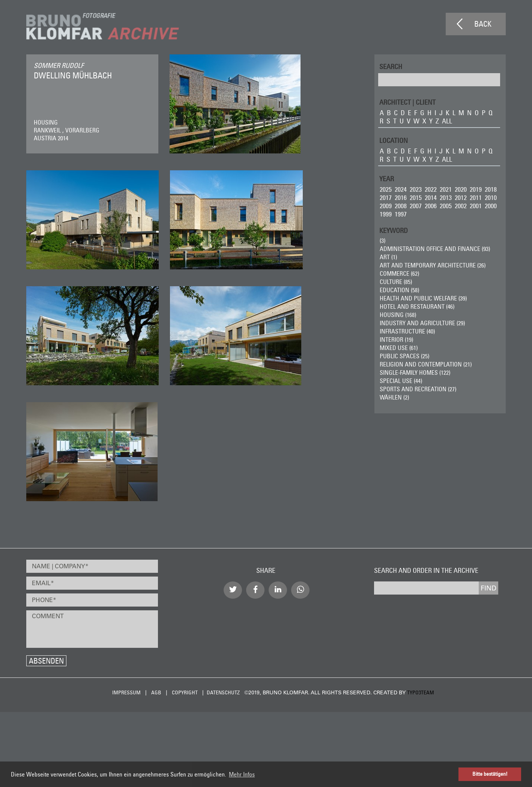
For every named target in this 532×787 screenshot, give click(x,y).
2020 (461, 189)
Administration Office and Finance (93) (435, 249)
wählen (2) (394, 397)
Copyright (185, 692)
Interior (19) (396, 339)
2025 (386, 189)
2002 (461, 206)
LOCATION (394, 140)
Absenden (46, 661)
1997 (401, 214)
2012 (461, 198)
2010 (491, 198)
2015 (416, 198)
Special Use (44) (401, 381)
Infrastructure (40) (407, 331)
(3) (382, 240)
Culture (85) (396, 282)
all (447, 121)
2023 (416, 189)
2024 (401, 189)
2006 (431, 206)
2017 (386, 198)
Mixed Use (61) (399, 348)
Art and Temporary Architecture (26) (433, 265)
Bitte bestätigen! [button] (490, 774)
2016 (401, 198)
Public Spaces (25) (404, 356)
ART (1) (388, 257)
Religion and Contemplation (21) (426, 364)
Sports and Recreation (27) (418, 389)
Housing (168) (398, 315)
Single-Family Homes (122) (415, 372)
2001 (476, 206)
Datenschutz (223, 692)
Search (391, 66)
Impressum (126, 692)
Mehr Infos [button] (242, 774)
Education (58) (399, 290)
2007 (416, 206)
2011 (476, 198)
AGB (156, 692)
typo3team (421, 692)
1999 (386, 214)
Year (387, 178)
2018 (491, 189)
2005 (446, 206)
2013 (446, 198)
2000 (491, 206)
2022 (431, 189)
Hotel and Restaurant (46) (417, 306)
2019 (476, 189)
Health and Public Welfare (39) (423, 298)
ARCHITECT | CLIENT (407, 102)
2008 (401, 206)
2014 (431, 198)
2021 (446, 189)
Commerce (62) (399, 273)
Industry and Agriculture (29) (422, 323)
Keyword (394, 230)
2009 (386, 206)
